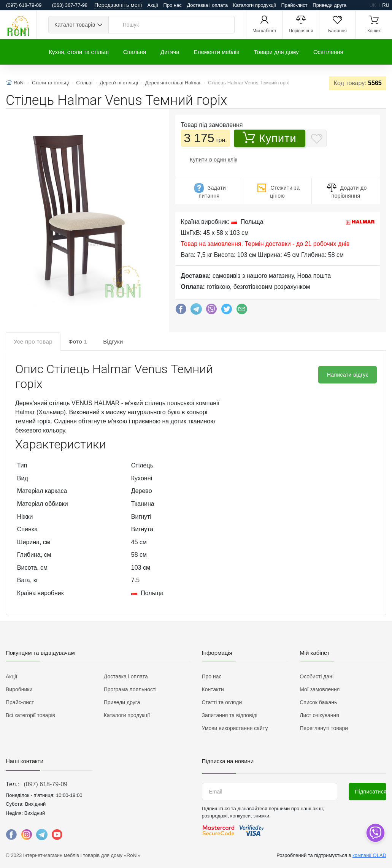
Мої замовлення (320, 689)
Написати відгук (348, 375)
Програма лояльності (130, 689)
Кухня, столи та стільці (79, 52)
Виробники (19, 689)
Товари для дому (276, 52)
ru (386, 5)
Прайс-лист (294, 5)
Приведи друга (329, 5)
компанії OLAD (369, 855)
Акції (153, 5)
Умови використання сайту (235, 728)
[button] (81, 213)
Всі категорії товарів (30, 715)
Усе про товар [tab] (33, 341)
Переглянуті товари (324, 728)
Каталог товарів (75, 25)
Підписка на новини (228, 761)
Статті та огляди (222, 702)
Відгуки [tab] (113, 341)
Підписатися (371, 792)
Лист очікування (319, 715)
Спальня (135, 52)
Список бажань (318, 702)
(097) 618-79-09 (45, 784)
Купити (270, 138)
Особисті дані (317, 676)
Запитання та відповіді (230, 715)
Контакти (213, 689)
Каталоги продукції (255, 5)
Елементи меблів (217, 52)
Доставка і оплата (207, 5)
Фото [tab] (78, 341)
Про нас (172, 5)
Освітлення (328, 52)
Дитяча (170, 52)
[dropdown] (375, 833)
